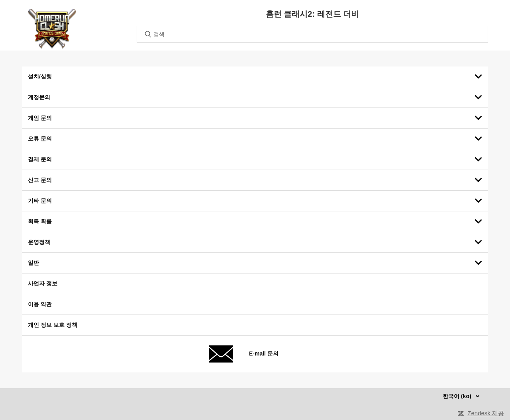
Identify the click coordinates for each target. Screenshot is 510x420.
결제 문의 (40, 159)
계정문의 (39, 97)
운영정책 (39, 242)
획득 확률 (40, 221)
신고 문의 (40, 180)
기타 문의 (40, 201)
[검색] (312, 34)
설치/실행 (40, 76)
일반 (33, 263)
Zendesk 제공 (486, 413)
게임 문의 (40, 118)
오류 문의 (40, 139)
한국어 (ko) (458, 396)
